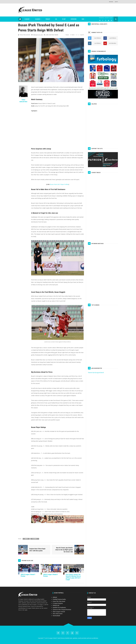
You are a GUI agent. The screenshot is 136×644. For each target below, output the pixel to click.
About (116, 2)
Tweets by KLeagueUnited (96, 373)
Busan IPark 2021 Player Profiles (59, 184)
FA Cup (64, 19)
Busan (26, 539)
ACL (56, 19)
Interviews (74, 19)
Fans (83, 19)
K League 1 (27, 19)
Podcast (48, 19)
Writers (111, 2)
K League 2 (38, 19)
